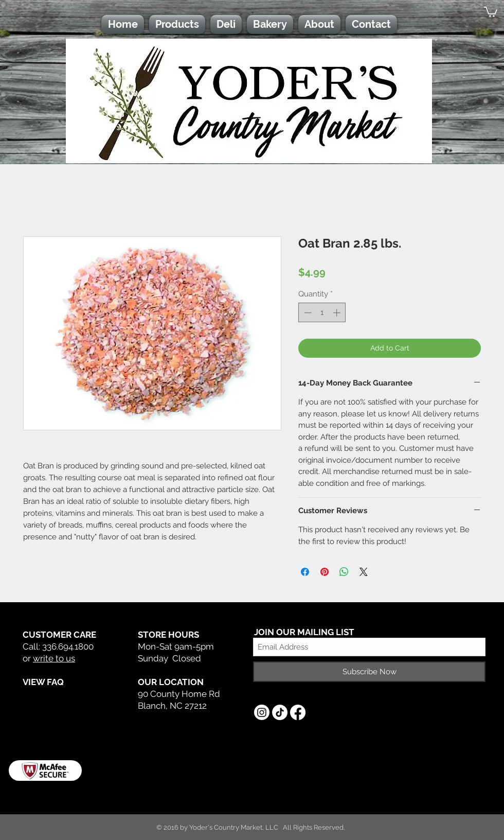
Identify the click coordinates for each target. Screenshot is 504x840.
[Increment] (338, 313)
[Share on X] (364, 572)
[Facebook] (298, 712)
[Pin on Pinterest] (325, 572)
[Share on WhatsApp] (344, 572)
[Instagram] (262, 712)
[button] (491, 11)
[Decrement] (307, 313)
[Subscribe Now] (369, 672)
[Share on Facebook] (305, 572)
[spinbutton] (322, 313)
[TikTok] (280, 712)
